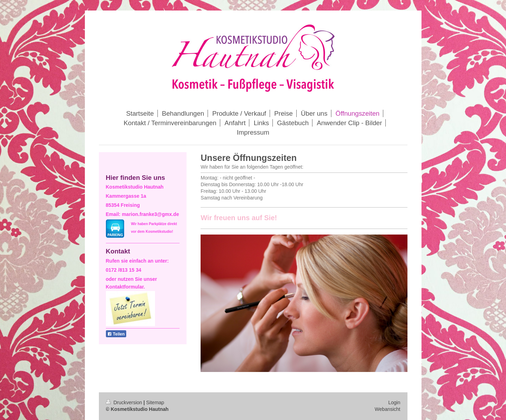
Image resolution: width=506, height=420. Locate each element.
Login (394, 402)
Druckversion (125, 402)
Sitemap (155, 402)
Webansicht (388, 409)
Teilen (116, 334)
